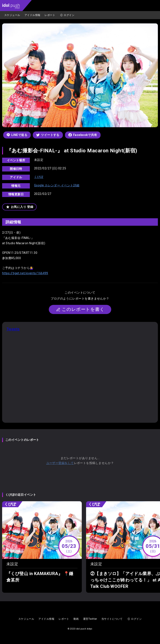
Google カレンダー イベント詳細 (57, 185)
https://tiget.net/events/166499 (25, 273)
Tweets (13, 329)
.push (11, 6)
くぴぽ (39, 177)
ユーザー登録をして (60, 463)
